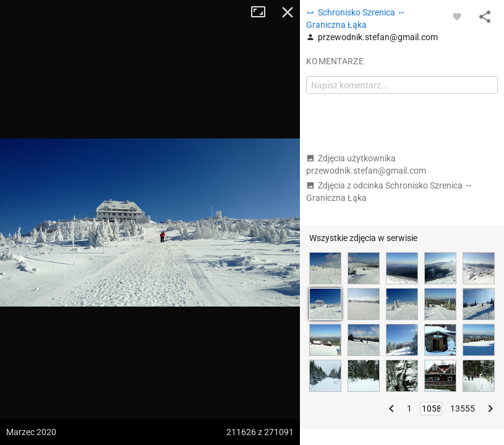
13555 (463, 409)
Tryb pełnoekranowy (263, 12)
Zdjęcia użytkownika (366, 164)
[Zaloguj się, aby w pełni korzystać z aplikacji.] (457, 16)
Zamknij (288, 12)
